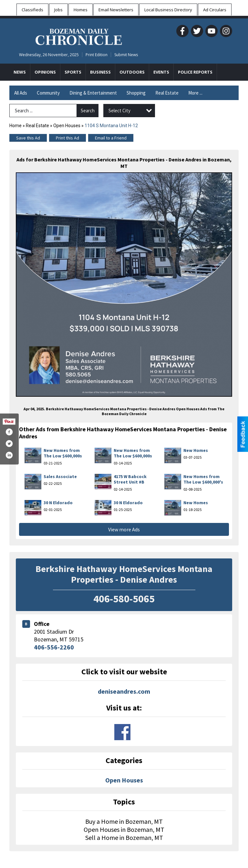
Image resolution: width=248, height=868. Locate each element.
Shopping (136, 93)
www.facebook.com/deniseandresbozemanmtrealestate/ (122, 732)
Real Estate (167, 93)
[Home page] (79, 36)
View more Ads (124, 529)
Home (15, 126)
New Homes (196, 450)
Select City (119, 111)
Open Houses (67, 126)
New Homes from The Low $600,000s (63, 453)
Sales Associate (60, 476)
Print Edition (97, 55)
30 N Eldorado (58, 503)
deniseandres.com (124, 691)
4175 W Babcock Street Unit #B (130, 479)
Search (88, 111)
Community (48, 93)
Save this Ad (28, 138)
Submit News (126, 55)
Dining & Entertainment (93, 93)
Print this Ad (67, 138)
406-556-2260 (54, 647)
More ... (195, 93)
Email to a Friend (111, 138)
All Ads (21, 93)
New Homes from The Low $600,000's (203, 479)
